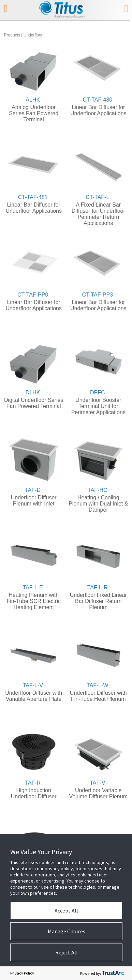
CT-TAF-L (97, 197)
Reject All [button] (67, 952)
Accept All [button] (66, 910)
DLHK (33, 393)
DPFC (98, 393)
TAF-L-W (98, 685)
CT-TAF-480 (97, 100)
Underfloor (33, 35)
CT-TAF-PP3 (98, 295)
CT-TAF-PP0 (33, 295)
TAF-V (97, 783)
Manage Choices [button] (67, 931)
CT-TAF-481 (33, 197)
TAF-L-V (33, 685)
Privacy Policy (22, 973)
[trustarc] (113, 973)
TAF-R (33, 783)
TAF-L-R (98, 587)
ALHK (33, 100)
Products (12, 35)
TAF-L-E (33, 587)
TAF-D (33, 490)
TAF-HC (97, 490)
